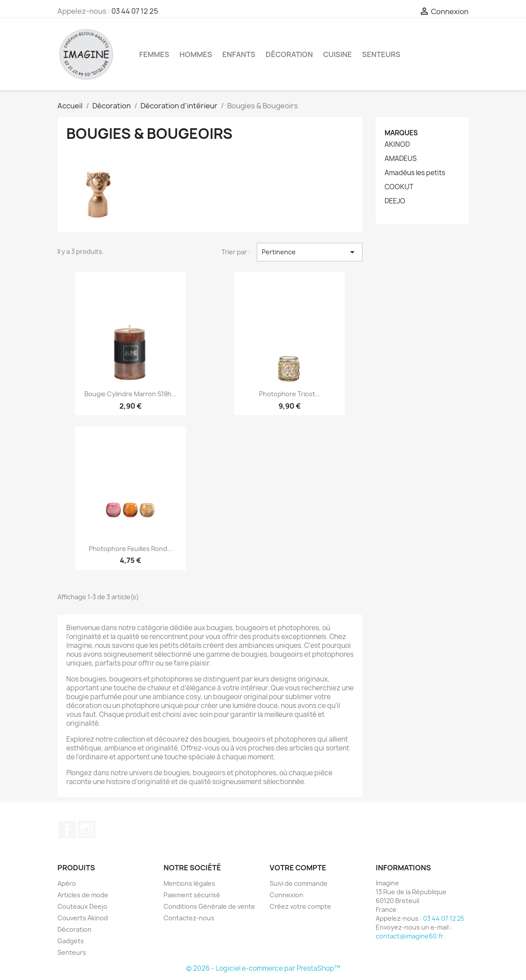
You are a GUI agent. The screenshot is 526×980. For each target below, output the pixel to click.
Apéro (67, 883)
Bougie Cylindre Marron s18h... (131, 394)
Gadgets (71, 941)
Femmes (154, 54)
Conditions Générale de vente (209, 906)
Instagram (87, 830)
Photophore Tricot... (290, 394)
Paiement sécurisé (192, 895)
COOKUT (399, 187)
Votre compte (298, 868)
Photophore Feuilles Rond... (131, 549)
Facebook (67, 830)
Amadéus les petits (415, 173)
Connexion (286, 895)
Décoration (289, 54)
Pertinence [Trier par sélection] (310, 252)
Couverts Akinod (83, 918)
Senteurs (381, 54)
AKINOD (397, 145)
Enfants (239, 54)
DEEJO (395, 201)
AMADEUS (401, 159)
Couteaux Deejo (82, 906)
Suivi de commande (299, 883)
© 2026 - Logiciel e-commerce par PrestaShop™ (263, 968)
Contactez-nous (189, 918)
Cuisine (337, 54)
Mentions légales (189, 883)
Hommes (196, 54)
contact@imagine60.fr (410, 936)
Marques (401, 133)
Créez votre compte (300, 906)
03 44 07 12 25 (135, 11)
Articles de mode (83, 895)
